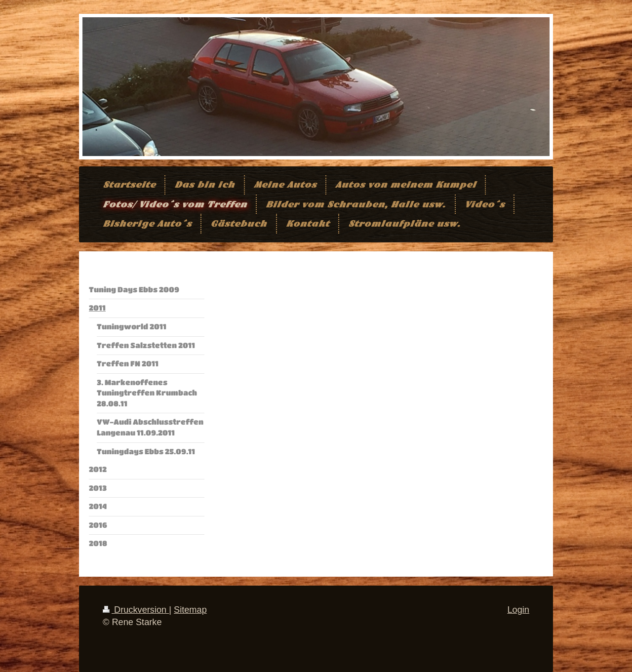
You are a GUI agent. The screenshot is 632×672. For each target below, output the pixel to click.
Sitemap (190, 610)
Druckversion (136, 610)
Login (518, 610)
